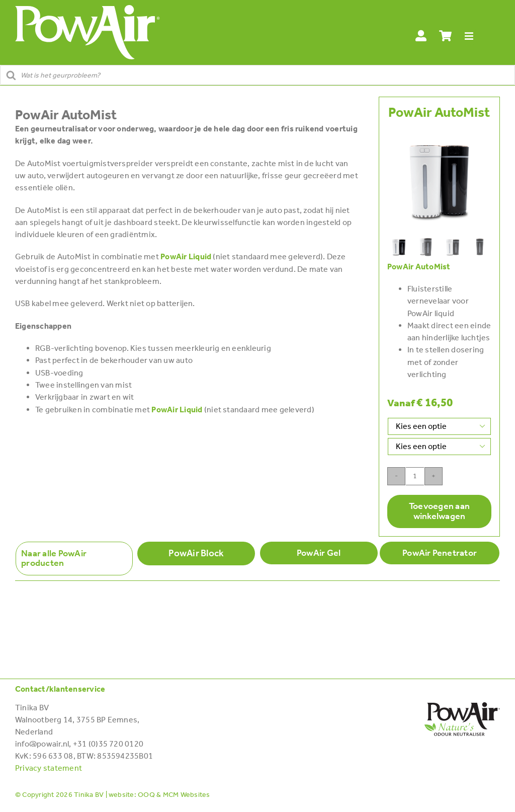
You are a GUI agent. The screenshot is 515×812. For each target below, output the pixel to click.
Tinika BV (89, 795)
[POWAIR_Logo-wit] (88, 9)
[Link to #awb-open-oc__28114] (469, 36)
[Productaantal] (415, 476)
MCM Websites (187, 795)
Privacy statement (49, 768)
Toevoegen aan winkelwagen (439, 511)
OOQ (146, 795)
